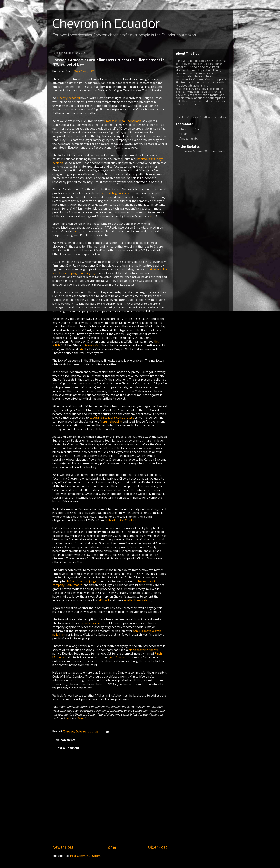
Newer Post (63, 848)
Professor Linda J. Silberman (123, 121)
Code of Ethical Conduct (120, 521)
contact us (220, 117)
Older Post (158, 848)
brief (82, 350)
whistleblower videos (137, 601)
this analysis (90, 346)
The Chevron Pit (84, 72)
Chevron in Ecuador (106, 24)
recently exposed (69, 98)
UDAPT (184, 134)
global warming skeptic (143, 650)
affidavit (104, 601)
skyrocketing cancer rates (117, 193)
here (152, 216)
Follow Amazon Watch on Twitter (205, 151)
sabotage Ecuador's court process (112, 418)
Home (111, 848)
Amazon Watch (189, 139)
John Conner (117, 658)
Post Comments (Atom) (86, 856)
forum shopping (112, 422)
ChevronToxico (189, 130)
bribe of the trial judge (82, 582)
